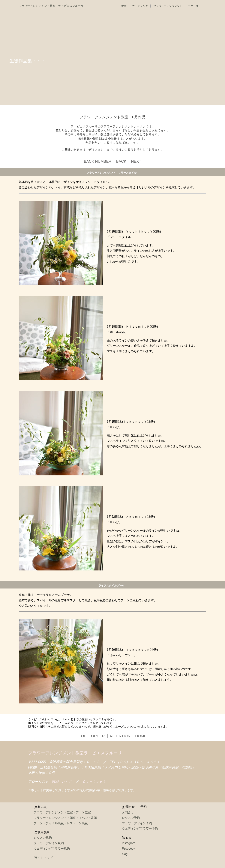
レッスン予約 (131, 818)
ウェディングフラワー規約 (52, 849)
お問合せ (128, 812)
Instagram (129, 843)
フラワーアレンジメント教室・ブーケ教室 (62, 812)
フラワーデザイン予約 (137, 823)
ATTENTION (120, 736)
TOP (83, 736)
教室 (124, 6)
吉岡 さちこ (62, 782)
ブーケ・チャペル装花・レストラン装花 (61, 823)
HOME (141, 736)
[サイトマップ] (44, 858)
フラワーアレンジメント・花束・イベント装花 (65, 818)
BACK (121, 161)
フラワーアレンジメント (168, 6)
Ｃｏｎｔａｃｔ (94, 782)
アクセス (193, 6)
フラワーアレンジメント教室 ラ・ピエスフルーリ (51, 6)
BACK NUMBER (98, 161)
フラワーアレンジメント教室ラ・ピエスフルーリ (75, 753)
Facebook (128, 849)
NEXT (136, 161)
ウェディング (140, 6)
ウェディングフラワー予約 (140, 828)
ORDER (98, 736)
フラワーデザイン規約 (49, 843)
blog (125, 854)
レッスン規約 (43, 838)
